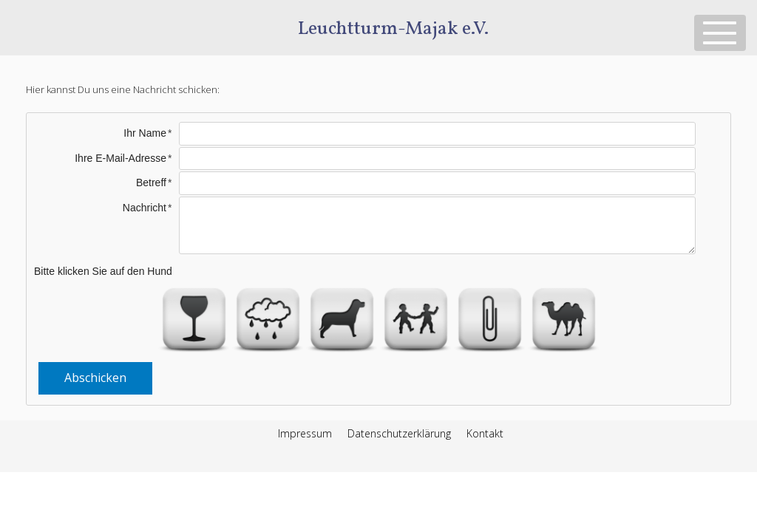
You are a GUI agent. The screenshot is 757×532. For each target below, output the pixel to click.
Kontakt (485, 433)
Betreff (151, 183)
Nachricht (145, 208)
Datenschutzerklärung (399, 433)
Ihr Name (145, 133)
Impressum (305, 433)
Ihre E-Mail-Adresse (120, 158)
